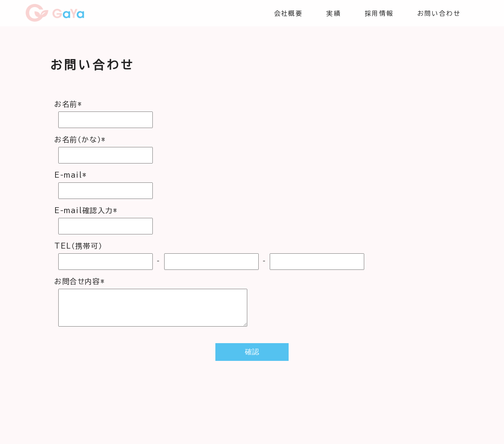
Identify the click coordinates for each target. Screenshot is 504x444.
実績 (334, 13)
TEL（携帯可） (79, 246)
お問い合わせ (439, 13)
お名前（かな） (80, 139)
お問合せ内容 (80, 281)
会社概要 (289, 13)
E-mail (70, 175)
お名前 (68, 104)
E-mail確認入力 (86, 210)
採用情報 (379, 13)
